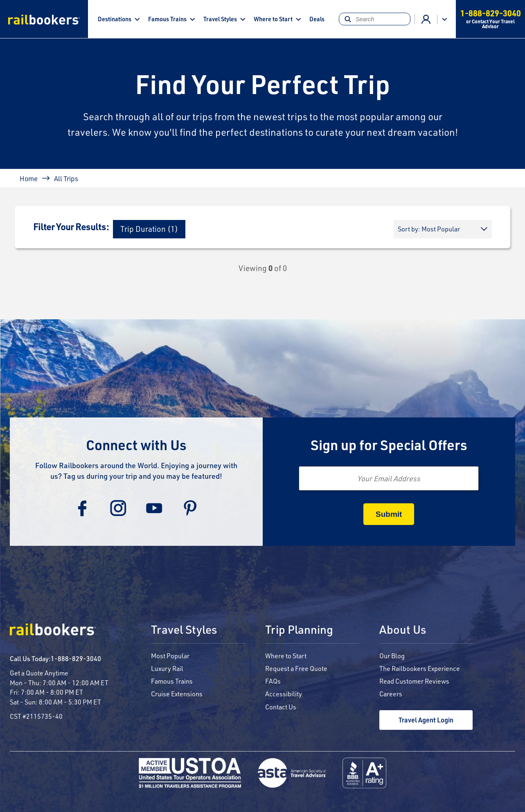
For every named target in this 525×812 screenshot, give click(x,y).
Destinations (115, 19)
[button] (149, 229)
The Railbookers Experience (420, 668)
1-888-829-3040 (76, 658)
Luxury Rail (167, 668)
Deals (317, 19)
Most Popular (170, 656)
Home (29, 178)
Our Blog (392, 656)
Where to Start (273, 19)
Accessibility (284, 694)
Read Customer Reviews (414, 681)
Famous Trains (167, 19)
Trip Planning (299, 630)
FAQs (273, 681)
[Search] (375, 19)
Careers (391, 694)
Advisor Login (426, 19)
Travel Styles (220, 19)
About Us (403, 630)
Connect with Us (136, 445)
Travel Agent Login (426, 720)
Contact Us (281, 707)
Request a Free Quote (296, 668)
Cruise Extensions (177, 694)
